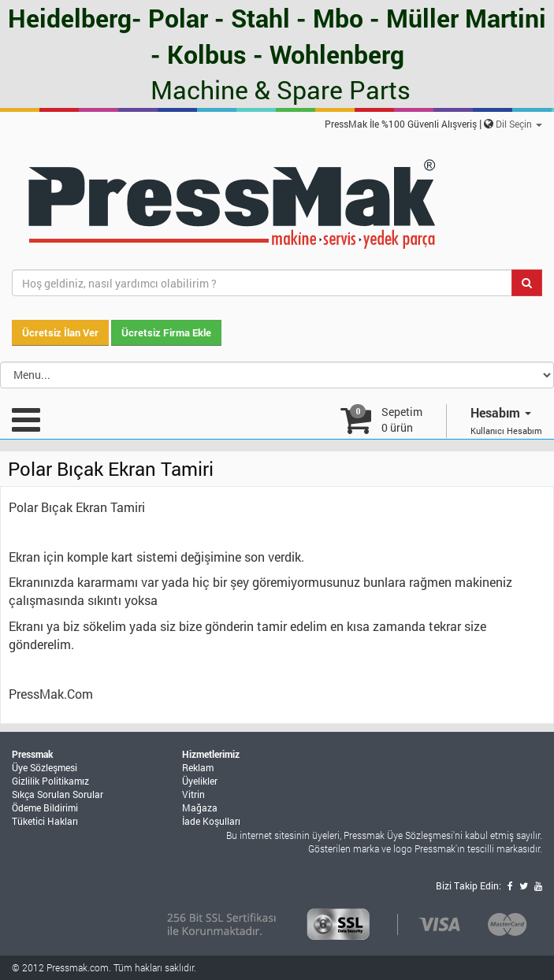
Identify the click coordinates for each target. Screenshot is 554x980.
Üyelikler (200, 781)
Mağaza (200, 807)
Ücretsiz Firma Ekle (166, 332)
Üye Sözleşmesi (45, 767)
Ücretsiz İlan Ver (60, 332)
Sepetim (402, 419)
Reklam (198, 767)
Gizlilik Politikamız (50, 781)
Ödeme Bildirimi (45, 807)
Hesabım (501, 412)
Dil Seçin (519, 124)
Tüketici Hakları (45, 821)
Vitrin (193, 794)
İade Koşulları (211, 821)
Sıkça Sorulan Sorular (58, 794)
